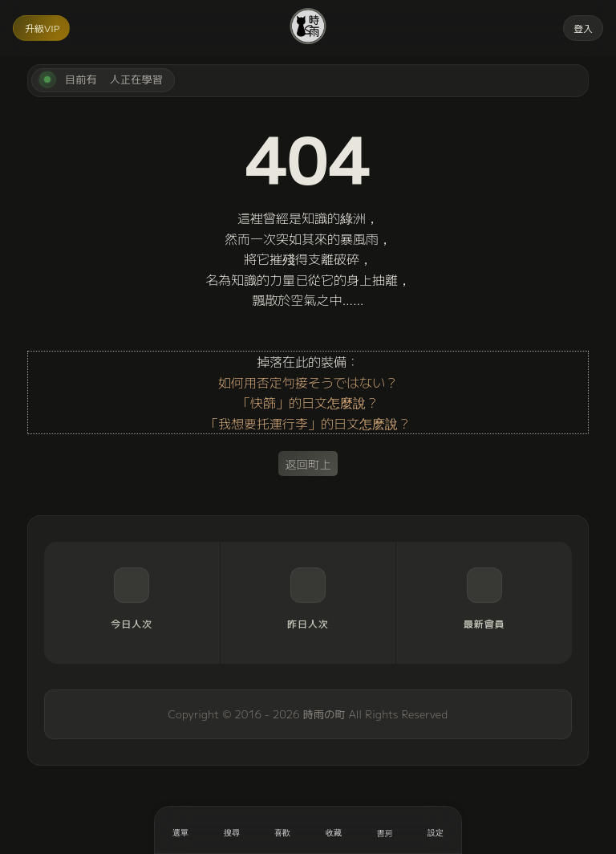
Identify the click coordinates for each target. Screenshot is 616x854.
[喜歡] (282, 830)
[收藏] (334, 830)
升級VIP (42, 28)
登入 (583, 28)
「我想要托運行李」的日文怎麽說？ (308, 423)
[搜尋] (232, 830)
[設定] (436, 830)
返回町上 (308, 464)
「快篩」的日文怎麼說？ (308, 402)
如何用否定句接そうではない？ (308, 382)
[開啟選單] (180, 830)
